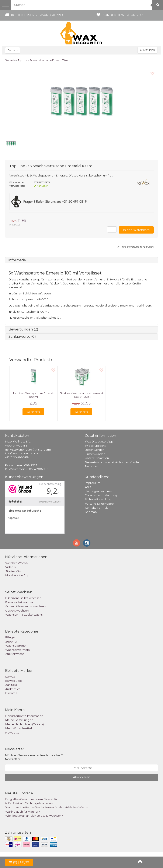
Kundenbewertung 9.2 (123, 15)
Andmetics (13, 689)
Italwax (10, 676)
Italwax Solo (14, 681)
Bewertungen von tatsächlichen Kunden (113, 462)
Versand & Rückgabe (99, 504)
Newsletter (13, 732)
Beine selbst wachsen (20, 602)
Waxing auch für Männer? (23, 812)
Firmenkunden (95, 454)
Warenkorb (33, 412)
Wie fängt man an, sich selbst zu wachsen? (34, 816)
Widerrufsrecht (95, 446)
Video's (10, 567)
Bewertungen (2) (23, 329)
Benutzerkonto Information (24, 716)
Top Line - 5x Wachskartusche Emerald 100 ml (44, 60)
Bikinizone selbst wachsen (23, 598)
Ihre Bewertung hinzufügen (136, 247)
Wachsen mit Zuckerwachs (24, 615)
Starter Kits (13, 571)
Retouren (91, 466)
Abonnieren (82, 777)
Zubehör (11, 641)
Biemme (11, 693)
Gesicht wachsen (17, 610)
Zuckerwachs (15, 654)
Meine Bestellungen (19, 720)
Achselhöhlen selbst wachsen (25, 606)
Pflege (10, 637)
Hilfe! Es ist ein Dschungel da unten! (29, 803)
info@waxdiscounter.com (23, 453)
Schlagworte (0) (22, 337)
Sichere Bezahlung (98, 499)
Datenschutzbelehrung (101, 495)
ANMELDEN (147, 50)
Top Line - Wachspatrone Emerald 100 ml (33, 395)
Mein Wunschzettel (19, 728)
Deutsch (13, 50)
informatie (17, 260)
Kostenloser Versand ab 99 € (38, 15)
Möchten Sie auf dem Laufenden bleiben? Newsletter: (34, 757)
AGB (88, 487)
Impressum (93, 483)
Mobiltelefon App (17, 575)
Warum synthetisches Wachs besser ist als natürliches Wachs (46, 807)
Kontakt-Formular (97, 508)
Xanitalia (11, 685)
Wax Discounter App (99, 441)
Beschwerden (95, 450)
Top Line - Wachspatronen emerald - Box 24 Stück (81, 395)
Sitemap (91, 512)
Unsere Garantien (97, 458)
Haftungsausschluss (98, 491)
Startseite (10, 60)
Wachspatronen (16, 645)
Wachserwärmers (17, 650)
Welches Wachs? (17, 563)
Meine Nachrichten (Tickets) (25, 724)
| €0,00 (19, 862)
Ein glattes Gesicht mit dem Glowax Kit (32, 799)
